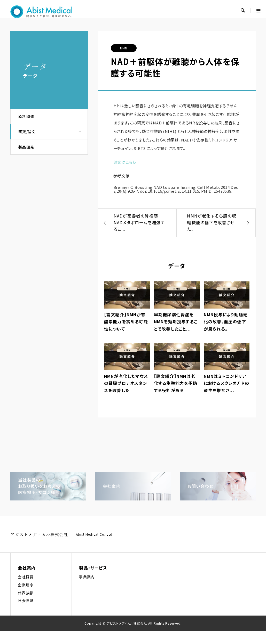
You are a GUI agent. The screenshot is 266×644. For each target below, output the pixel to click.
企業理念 (26, 585)
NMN (124, 48)
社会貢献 (26, 601)
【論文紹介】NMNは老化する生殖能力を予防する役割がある (176, 383)
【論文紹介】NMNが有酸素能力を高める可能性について (126, 321)
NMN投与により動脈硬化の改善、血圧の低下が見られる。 (226, 321)
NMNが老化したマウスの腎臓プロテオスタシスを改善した (126, 383)
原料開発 (26, 116)
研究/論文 (53, 132)
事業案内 (87, 577)
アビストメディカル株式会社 (39, 534)
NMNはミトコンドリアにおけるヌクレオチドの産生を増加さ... (226, 383)
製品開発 (26, 147)
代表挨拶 (26, 593)
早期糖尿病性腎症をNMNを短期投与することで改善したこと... (176, 321)
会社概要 (26, 577)
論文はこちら (125, 162)
